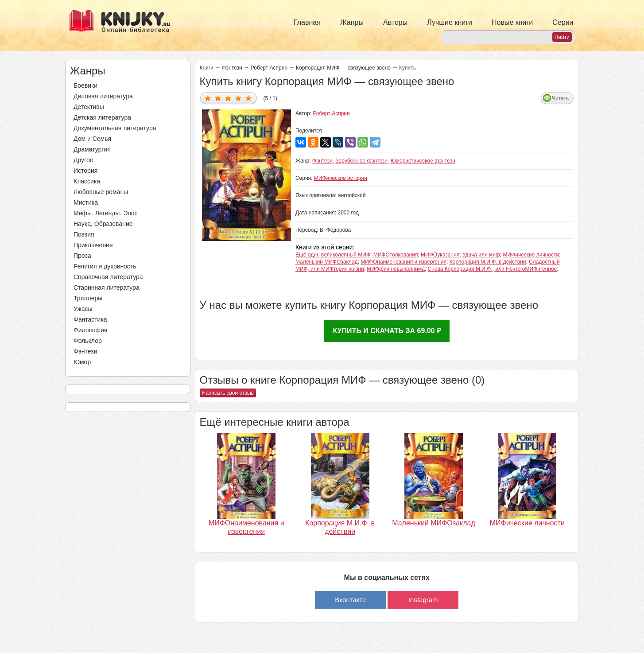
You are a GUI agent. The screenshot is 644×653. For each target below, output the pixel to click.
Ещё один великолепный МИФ (333, 255)
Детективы (89, 107)
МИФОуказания (440, 255)
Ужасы (83, 309)
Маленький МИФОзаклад (327, 262)
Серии (563, 22)
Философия (90, 330)
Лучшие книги (450, 22)
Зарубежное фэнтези (361, 161)
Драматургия (92, 149)
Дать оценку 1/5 (208, 98)
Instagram (423, 600)
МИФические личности (531, 255)
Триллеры (88, 298)
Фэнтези (85, 351)
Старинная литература (107, 288)
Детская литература (102, 117)
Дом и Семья (92, 139)
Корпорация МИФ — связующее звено (343, 68)
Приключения (93, 245)
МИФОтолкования (396, 255)
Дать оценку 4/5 (239, 98)
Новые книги (512, 22)
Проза (82, 256)
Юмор (82, 362)
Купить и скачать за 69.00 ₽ (387, 331)
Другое (83, 160)
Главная (307, 22)
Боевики (85, 86)
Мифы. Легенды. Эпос (106, 213)
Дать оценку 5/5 (249, 98)
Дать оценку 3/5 (228, 98)
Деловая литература (103, 96)
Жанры (352, 22)
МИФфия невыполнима (396, 269)
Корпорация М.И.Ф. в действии (488, 262)
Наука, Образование (103, 224)
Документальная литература (115, 128)
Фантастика (90, 319)
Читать (560, 98)
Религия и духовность (105, 266)
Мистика (86, 202)
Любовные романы (101, 192)
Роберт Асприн (269, 68)
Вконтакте (350, 600)
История (85, 171)
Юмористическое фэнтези (423, 161)
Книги (207, 68)
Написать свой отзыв (228, 393)
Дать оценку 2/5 (218, 98)
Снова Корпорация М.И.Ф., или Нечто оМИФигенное (493, 269)
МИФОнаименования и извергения (403, 262)
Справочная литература (108, 277)
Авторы (395, 22)
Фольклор (88, 341)
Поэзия (84, 234)
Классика (87, 181)
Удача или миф (481, 255)
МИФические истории (341, 178)
